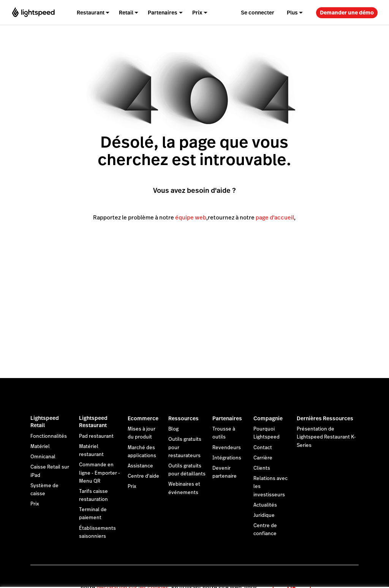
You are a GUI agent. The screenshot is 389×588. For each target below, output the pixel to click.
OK (292, 578)
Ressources (183, 418)
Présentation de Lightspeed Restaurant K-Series (326, 437)
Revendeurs (227, 448)
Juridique (264, 515)
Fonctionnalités (49, 436)
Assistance (140, 466)
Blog (173, 429)
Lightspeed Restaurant (93, 422)
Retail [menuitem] (126, 13)
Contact (263, 448)
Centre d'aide (143, 476)
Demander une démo (347, 13)
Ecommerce (143, 418)
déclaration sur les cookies (133, 578)
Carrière (263, 458)
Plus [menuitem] (292, 13)
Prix (35, 504)
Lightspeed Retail (45, 422)
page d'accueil (275, 217)
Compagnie (268, 418)
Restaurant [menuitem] (91, 13)
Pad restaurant (96, 436)
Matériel (40, 447)
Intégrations (227, 458)
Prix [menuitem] (197, 13)
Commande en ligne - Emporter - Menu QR (100, 473)
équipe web (191, 217)
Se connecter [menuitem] (258, 13)
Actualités (265, 505)
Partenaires (227, 418)
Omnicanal (43, 457)
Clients (262, 468)
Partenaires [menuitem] (163, 13)
